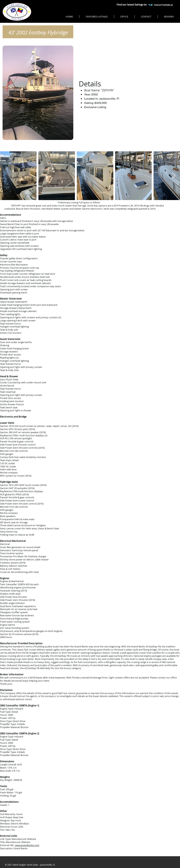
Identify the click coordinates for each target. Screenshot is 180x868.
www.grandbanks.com (27, 845)
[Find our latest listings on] (132, 5)
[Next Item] (174, 176)
